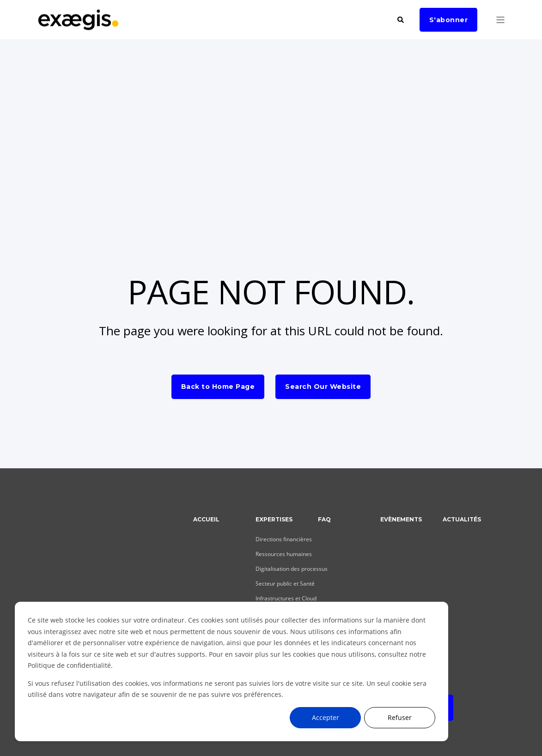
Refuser (400, 717)
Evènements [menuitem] (401, 520)
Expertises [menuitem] (274, 520)
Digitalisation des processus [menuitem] (292, 569)
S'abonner (449, 19)
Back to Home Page (218, 387)
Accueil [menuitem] (206, 520)
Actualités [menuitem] (462, 520)
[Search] (402, 19)
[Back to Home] (79, 25)
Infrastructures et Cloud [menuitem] (286, 598)
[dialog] (231, 671)
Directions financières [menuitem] (284, 539)
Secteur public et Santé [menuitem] (285, 584)
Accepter (326, 717)
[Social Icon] (44, 589)
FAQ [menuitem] (324, 520)
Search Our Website (323, 387)
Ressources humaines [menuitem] (284, 554)
